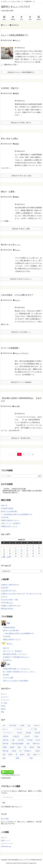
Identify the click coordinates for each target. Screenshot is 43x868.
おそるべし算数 (8, 678)
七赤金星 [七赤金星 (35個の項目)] (28, 733)
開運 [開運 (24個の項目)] (18, 758)
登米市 (3, 706)
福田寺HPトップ (30, 1)
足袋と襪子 (5, 588)
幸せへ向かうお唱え (10, 139)
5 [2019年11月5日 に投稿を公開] (10, 548)
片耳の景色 (5, 517)
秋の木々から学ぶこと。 (12, 245)
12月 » (9, 557)
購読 (4, 803)
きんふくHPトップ (18, 1)
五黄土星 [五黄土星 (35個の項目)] (5, 740)
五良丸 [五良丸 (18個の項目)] (36, 736)
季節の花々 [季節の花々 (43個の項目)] (36, 744)
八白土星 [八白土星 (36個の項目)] (21, 740)
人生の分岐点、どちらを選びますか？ (17, 295)
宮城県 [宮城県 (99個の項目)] (5, 747)
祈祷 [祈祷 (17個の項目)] (4, 755)
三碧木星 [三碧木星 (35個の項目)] (37, 733)
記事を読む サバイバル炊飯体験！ (21, 382)
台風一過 (4, 505)
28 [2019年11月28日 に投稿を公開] (21, 556)
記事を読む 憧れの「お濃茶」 (21, 229)
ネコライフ (5, 697)
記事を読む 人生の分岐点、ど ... (21, 332)
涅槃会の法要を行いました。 (11, 520)
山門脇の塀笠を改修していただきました (16, 669)
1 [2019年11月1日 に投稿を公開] (27, 545)
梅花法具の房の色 (7, 609)
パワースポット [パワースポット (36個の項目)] (8, 733)
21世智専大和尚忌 (7, 508)
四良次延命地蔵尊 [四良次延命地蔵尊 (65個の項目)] (17, 744)
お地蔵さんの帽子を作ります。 (12, 606)
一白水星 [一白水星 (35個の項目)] (19, 733)
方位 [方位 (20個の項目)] (25, 747)
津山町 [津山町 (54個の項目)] (14, 751)
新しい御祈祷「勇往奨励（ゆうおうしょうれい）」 (20, 672)
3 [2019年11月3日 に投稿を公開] (39, 545)
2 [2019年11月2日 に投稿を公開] (33, 545)
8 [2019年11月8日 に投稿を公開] (27, 548)
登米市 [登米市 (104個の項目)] (38, 751)
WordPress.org (6, 847)
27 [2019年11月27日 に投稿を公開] (16, 556)
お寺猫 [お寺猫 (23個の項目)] (22, 725)
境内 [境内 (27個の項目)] (28, 744)
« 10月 (3, 557)
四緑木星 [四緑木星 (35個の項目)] (5, 744)
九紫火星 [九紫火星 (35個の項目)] (16, 736)
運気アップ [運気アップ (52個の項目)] (37, 755)
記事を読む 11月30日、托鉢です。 (22, 123)
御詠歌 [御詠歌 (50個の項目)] (12, 747)
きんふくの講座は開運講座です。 (15, 35)
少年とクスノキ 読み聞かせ (11, 523)
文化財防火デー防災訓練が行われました (16, 657)
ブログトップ (6, 1)
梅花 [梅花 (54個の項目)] (39, 747)
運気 (3, 712)
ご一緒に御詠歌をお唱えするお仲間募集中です (17, 514)
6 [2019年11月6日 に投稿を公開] (16, 548)
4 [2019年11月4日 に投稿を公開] (4, 548)
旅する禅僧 (5, 819)
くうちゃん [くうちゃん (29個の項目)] (19, 729)
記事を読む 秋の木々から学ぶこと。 (21, 279)
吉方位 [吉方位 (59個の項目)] (38, 740)
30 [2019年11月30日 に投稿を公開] (33, 556)
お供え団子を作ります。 (9, 591)
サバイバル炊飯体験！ (11, 348)
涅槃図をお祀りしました (9, 526)
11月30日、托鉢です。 (11, 88)
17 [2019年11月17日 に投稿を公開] (39, 551)
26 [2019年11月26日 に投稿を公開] (10, 556)
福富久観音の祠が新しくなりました (15, 654)
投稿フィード (6, 841)
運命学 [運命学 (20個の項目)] (22, 755)
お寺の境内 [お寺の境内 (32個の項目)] (13, 725)
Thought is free (32, 863)
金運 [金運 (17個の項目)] (4, 758)
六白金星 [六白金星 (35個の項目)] (30, 740)
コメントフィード (7, 844)
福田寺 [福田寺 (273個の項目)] (11, 755)
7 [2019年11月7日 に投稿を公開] (21, 548)
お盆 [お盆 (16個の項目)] (29, 725)
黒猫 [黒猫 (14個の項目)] (31, 758)
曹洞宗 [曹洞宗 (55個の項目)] (32, 747)
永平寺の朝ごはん (7, 603)
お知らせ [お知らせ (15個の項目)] (37, 725)
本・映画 (17, 406)
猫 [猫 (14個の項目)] (20, 751)
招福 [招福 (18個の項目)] (19, 747)
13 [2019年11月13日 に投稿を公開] (16, 551)
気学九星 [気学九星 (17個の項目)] (5, 751)
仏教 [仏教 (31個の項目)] (13, 740)
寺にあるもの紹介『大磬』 (10, 600)
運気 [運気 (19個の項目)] (29, 755)
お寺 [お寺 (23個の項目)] (4, 725)
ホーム (5, 25)
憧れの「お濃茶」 (9, 192)
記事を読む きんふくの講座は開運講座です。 (21, 72)
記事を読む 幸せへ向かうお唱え (21, 176)
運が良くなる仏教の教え (9, 511)
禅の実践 (6, 675)
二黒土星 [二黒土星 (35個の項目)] (27, 736)
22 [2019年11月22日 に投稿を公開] (27, 553)
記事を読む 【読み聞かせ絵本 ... (21, 438)
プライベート (25, 353)
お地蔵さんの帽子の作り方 (10, 585)
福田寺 (17, 93)
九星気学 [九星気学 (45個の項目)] (5, 736)
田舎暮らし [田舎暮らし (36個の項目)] (28, 751)
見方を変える (7, 660)
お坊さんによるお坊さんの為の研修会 (15, 681)
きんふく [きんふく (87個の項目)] (5, 729)
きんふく (18, 40)
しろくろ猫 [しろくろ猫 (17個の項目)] (33, 729)
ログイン (4, 838)
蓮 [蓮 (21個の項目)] (16, 755)
